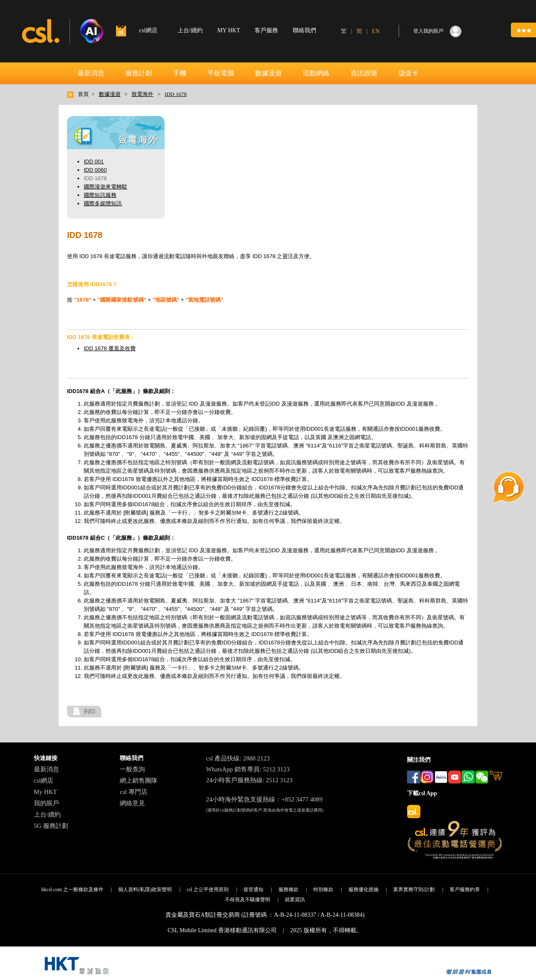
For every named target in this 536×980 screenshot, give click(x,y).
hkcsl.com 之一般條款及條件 (72, 889)
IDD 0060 (95, 170)
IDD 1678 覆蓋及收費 (110, 348)
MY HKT (229, 30)
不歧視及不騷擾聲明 (247, 900)
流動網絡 (316, 73)
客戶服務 (266, 30)
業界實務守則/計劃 (414, 889)
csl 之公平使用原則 (208, 889)
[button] (523, 30)
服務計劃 (139, 73)
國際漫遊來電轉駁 (106, 187)
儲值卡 (408, 73)
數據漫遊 (268, 73)
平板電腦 (221, 73)
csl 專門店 (133, 792)
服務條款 (289, 889)
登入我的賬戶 (428, 31)
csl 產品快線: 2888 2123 (238, 758)
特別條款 (323, 889)
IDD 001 (94, 162)
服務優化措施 (363, 889)
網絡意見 (132, 803)
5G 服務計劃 (51, 826)
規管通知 (253, 889)
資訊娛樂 (364, 73)
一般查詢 (132, 769)
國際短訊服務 (100, 195)
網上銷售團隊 (139, 781)
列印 (90, 711)
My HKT (45, 792)
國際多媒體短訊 (103, 203)
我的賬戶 (46, 803)
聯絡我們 (304, 30)
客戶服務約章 (465, 889)
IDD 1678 (175, 94)
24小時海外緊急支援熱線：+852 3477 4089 (264, 799)
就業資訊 (295, 900)
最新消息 (91, 73)
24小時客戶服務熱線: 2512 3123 (249, 780)
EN (376, 31)
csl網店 (44, 781)
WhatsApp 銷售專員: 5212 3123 (248, 769)
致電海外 (142, 94)
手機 (180, 73)
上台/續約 (190, 30)
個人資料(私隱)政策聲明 (145, 889)
